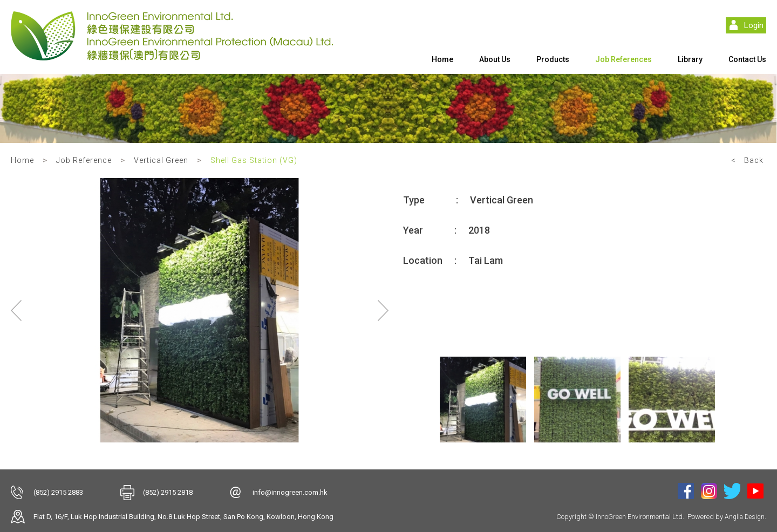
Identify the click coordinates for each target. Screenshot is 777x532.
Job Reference (84, 160)
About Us (495, 59)
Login (754, 25)
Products (553, 59)
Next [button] (383, 310)
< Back (747, 160)
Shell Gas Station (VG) (254, 160)
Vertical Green (161, 160)
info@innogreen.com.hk (290, 492)
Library (690, 59)
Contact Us (747, 59)
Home (442, 59)
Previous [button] (16, 310)
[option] (200, 310)
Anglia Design (745, 517)
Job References (623, 59)
